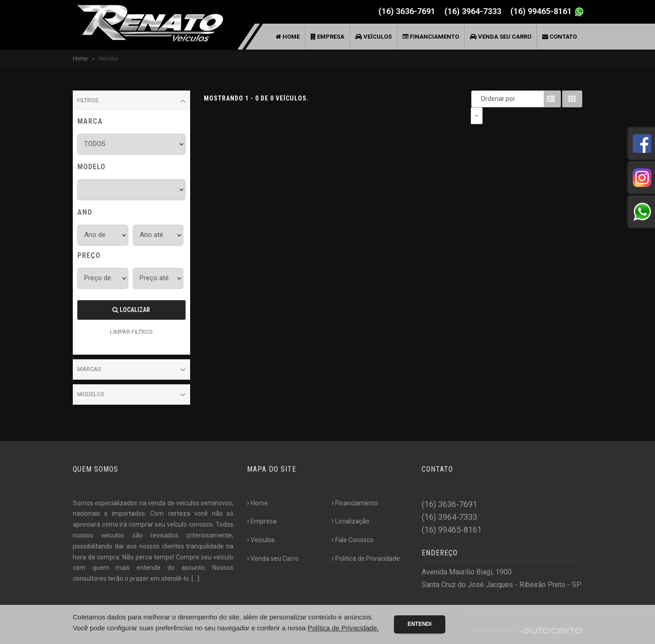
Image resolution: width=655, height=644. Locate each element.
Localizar (131, 310)
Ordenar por (479, 99)
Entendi (420, 624)
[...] (195, 579)
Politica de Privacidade (366, 558)
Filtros (131, 101)
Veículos (373, 37)
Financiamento (431, 37)
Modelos (131, 395)
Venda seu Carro (501, 37)
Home (288, 37)
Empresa (327, 37)
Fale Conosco (353, 540)
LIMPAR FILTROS (131, 332)
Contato (559, 37)
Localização (350, 521)
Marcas (131, 370)
